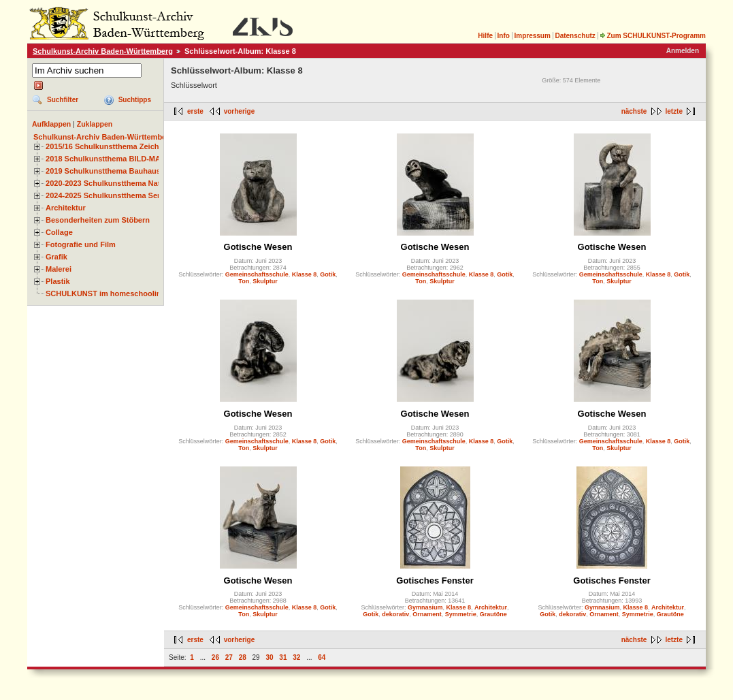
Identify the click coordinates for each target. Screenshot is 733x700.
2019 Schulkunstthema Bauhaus (103, 171)
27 (229, 657)
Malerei (59, 269)
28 (243, 657)
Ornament (427, 614)
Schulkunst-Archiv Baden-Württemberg (103, 51)
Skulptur (265, 281)
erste (195, 111)
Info (504, 36)
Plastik (58, 281)
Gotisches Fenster (435, 580)
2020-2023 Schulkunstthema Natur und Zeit (122, 183)
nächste (634, 111)
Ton (244, 281)
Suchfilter (63, 100)
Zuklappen (95, 124)
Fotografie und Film (81, 244)
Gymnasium (425, 607)
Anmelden (683, 51)
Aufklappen (51, 124)
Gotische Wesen (258, 247)
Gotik (328, 274)
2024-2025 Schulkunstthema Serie (106, 195)
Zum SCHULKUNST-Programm (653, 36)
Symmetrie (461, 614)
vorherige (240, 111)
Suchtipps (135, 100)
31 (283, 657)
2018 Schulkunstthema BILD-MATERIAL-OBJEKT (133, 159)
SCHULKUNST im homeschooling (105, 293)
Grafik (56, 257)
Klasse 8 (305, 274)
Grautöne (493, 614)
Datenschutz (575, 36)
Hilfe (485, 36)
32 (296, 657)
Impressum (532, 36)
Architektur (66, 208)
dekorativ (395, 614)
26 (215, 657)
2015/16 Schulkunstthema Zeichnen (109, 146)
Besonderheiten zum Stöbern (98, 220)
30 (269, 657)
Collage (59, 232)
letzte (674, 111)
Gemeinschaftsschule (257, 274)
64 (322, 657)
